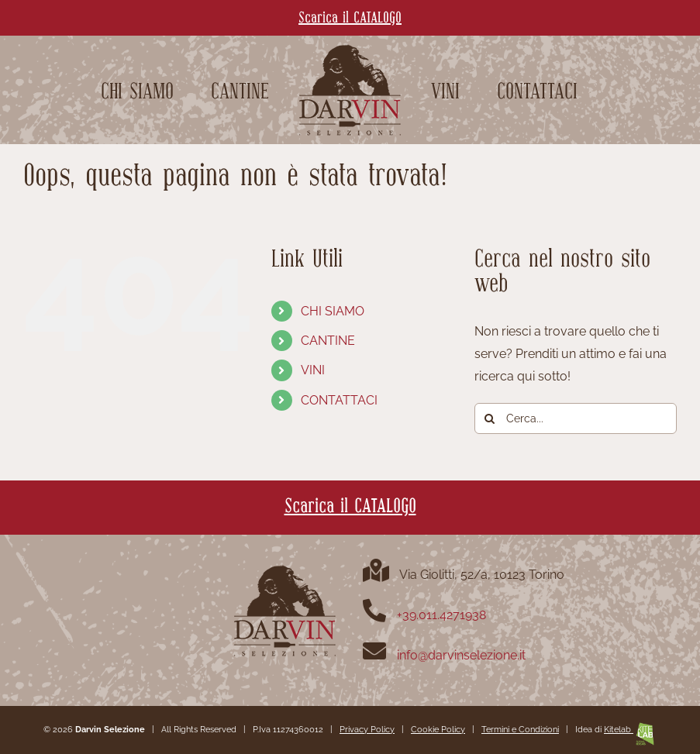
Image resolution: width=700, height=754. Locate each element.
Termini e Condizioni (520, 730)
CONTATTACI (339, 400)
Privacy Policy (367, 730)
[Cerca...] (576, 418)
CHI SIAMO (333, 311)
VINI (313, 370)
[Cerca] (490, 418)
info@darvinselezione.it (461, 655)
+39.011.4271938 (441, 615)
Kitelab (630, 730)
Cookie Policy (438, 730)
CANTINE (328, 341)
